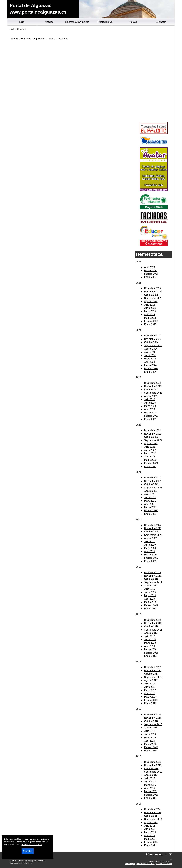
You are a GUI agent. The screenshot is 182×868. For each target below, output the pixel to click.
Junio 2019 (150, 592)
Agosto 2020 (151, 538)
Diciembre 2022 (153, 430)
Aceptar (28, 851)
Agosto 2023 (151, 396)
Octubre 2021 (151, 484)
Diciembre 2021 (153, 478)
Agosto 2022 (151, 444)
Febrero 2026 (151, 274)
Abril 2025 (150, 315)
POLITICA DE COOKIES (32, 845)
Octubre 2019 (151, 579)
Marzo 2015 (151, 791)
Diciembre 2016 (153, 715)
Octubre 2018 (151, 626)
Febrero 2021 (151, 511)
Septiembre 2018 (153, 630)
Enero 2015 (150, 798)
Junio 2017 (150, 687)
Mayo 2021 (150, 501)
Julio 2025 (150, 305)
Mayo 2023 (150, 406)
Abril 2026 (150, 267)
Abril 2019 (150, 599)
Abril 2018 (150, 646)
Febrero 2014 (151, 842)
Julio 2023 (150, 399)
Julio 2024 (150, 352)
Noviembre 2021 (153, 481)
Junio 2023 (150, 403)
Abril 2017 (150, 693)
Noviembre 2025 (153, 292)
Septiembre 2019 (153, 582)
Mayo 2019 (150, 595)
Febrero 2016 (151, 747)
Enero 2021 (150, 514)
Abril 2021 (150, 504)
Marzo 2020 (151, 555)
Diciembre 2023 (153, 383)
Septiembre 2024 (153, 345)
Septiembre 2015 (153, 772)
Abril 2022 (150, 457)
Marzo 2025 (151, 318)
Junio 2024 (150, 355)
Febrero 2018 (151, 653)
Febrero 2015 (151, 795)
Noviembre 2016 (153, 718)
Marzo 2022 (151, 460)
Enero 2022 (150, 467)
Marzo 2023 (151, 413)
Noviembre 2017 (153, 670)
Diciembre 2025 (153, 288)
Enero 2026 (150, 277)
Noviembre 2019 (153, 576)
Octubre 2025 (151, 295)
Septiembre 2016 (153, 724)
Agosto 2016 (151, 728)
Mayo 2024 (150, 359)
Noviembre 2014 (153, 813)
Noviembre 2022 (153, 434)
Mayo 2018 (150, 643)
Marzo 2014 (151, 839)
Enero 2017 (150, 703)
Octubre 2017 (151, 674)
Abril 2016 (150, 741)
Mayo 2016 (150, 738)
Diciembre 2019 (153, 573)
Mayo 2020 (150, 548)
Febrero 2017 (151, 700)
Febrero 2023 (151, 416)
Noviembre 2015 (153, 765)
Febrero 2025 (151, 321)
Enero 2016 (150, 751)
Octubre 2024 (151, 342)
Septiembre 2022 (153, 440)
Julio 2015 (150, 778)
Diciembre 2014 (153, 809)
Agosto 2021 (151, 491)
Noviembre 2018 (153, 623)
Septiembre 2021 (153, 488)
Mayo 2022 (150, 453)
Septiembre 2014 (153, 819)
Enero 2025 (150, 324)
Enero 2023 (150, 419)
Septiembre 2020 (153, 535)
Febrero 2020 (151, 558)
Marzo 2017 (151, 697)
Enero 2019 (150, 609)
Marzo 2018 (151, 649)
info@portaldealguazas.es (21, 863)
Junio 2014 (150, 829)
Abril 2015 (150, 788)
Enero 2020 (150, 561)
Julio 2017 (150, 684)
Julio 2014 (150, 826)
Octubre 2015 (151, 769)
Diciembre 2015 (153, 762)
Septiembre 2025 (153, 298)
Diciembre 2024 (153, 336)
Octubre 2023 (151, 390)
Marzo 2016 (151, 744)
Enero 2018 (150, 656)
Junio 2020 (150, 545)
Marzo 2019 (151, 602)
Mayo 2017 (150, 690)
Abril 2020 (150, 551)
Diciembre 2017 (153, 667)
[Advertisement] (154, 74)
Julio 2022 (150, 447)
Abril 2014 (150, 836)
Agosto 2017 (151, 680)
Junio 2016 (150, 734)
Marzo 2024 (151, 365)
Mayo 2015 (150, 785)
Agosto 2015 (151, 775)
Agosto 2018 (151, 633)
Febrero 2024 (151, 368)
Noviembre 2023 (153, 386)
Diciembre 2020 (153, 525)
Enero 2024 (150, 372)
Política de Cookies (164, 864)
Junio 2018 (150, 640)
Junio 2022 (150, 450)
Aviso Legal (130, 864)
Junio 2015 (150, 782)
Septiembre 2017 (153, 677)
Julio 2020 (150, 541)
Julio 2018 (150, 636)
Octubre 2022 (151, 437)
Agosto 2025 (151, 301)
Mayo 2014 (150, 832)
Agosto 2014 (151, 822)
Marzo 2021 (151, 507)
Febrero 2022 (151, 463)
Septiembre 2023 (153, 393)
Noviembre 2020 (153, 528)
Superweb (165, 861)
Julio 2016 (150, 731)
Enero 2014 (150, 845)
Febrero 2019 (151, 605)
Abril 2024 (150, 362)
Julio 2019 (150, 589)
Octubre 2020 (151, 532)
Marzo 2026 (151, 271)
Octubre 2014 (151, 816)
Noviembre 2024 (153, 339)
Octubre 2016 (151, 721)
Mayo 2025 (150, 311)
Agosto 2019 (151, 586)
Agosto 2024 (151, 349)
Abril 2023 (150, 409)
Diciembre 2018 (153, 620)
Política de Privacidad (146, 864)
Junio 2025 (150, 308)
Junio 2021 (150, 497)
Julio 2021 (150, 494)
